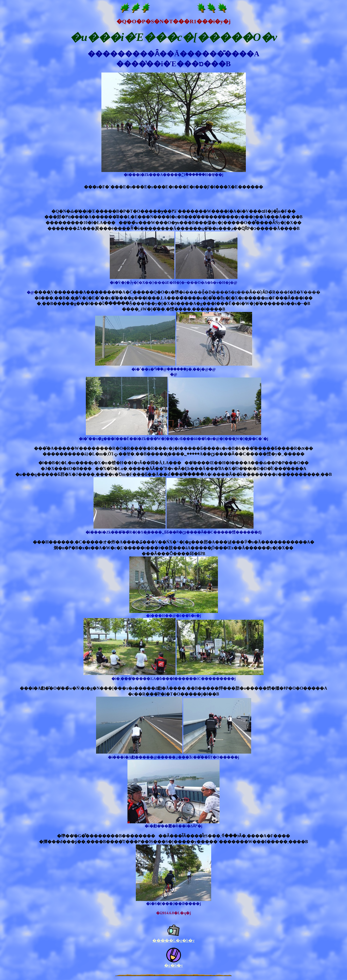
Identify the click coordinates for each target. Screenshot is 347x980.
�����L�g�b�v (173, 940)
